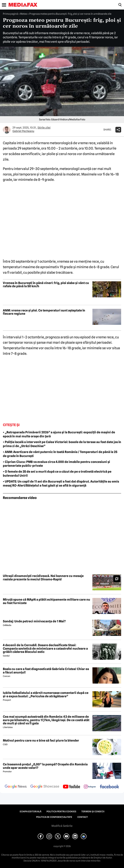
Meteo (24, 14)
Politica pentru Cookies (61, 812)
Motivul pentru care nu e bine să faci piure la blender (41, 741)
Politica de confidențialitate (54, 817)
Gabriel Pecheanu (23, 131)
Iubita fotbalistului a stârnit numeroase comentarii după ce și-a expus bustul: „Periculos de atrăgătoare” (46, 695)
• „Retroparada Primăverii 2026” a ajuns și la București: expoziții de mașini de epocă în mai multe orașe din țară (59, 434)
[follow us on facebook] (109, 787)
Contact (83, 817)
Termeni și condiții (93, 812)
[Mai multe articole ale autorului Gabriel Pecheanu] (7, 130)
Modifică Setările (62, 826)
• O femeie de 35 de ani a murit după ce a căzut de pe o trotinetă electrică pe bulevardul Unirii (57, 474)
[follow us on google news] (16, 787)
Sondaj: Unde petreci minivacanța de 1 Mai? (34, 621)
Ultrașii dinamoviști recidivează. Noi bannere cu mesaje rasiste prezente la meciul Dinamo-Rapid (43, 578)
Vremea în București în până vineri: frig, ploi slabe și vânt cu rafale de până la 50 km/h (46, 285)
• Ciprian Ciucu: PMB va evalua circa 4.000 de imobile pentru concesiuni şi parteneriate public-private (56, 464)
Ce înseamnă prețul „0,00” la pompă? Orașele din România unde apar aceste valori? (45, 766)
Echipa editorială (31, 812)
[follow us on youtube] (71, 787)
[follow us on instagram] (90, 787)
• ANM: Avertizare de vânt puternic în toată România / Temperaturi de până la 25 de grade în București (60, 454)
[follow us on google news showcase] (45, 787)
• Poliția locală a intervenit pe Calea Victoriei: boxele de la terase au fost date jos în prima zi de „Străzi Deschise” (62, 444)
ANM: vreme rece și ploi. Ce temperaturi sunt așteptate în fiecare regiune (44, 312)
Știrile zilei (44, 128)
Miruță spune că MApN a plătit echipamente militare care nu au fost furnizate (46, 601)
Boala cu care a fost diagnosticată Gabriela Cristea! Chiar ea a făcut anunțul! (46, 671)
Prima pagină (10, 14)
